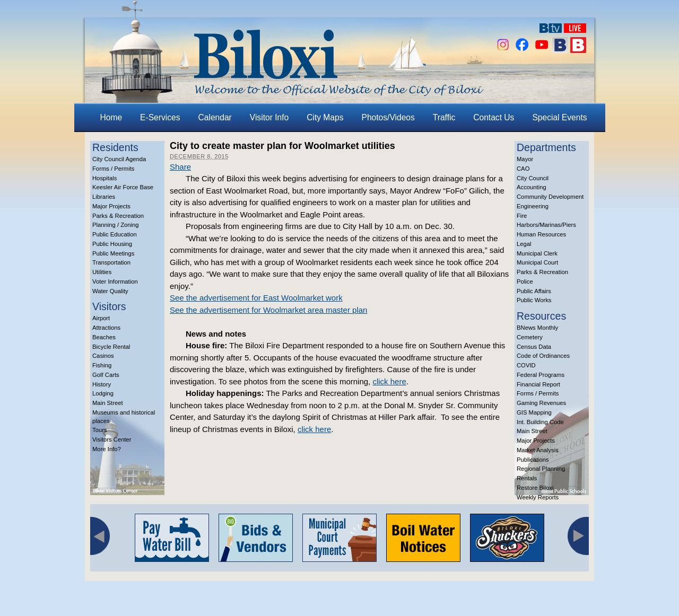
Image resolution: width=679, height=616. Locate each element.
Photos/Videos (388, 117)
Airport (101, 318)
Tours (100, 430)
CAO (523, 169)
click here (389, 381)
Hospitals (105, 178)
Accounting (532, 187)
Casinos (103, 356)
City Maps (325, 117)
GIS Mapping (534, 412)
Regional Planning (541, 469)
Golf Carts (106, 375)
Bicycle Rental (111, 347)
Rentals (527, 478)
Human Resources (541, 234)
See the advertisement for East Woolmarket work (256, 298)
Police (525, 281)
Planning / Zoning (116, 225)
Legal (524, 244)
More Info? (107, 449)
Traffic (444, 117)
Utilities (102, 272)
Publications (533, 460)
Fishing (102, 365)
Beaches (104, 337)
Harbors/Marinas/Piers (546, 225)
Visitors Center (112, 439)
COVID (526, 365)
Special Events (559, 117)
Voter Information (115, 281)
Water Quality (110, 291)
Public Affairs (534, 291)
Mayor (525, 159)
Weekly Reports (538, 497)
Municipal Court (537, 262)
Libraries (104, 197)
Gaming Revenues (541, 403)
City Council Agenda (119, 159)
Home (111, 117)
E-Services (160, 117)
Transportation (111, 262)
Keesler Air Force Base (123, 187)
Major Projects (111, 206)
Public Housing (112, 244)
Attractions (106, 328)
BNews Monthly (537, 328)
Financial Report (538, 384)
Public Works (534, 300)
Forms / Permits (113, 169)
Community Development (550, 197)
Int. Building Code (540, 422)
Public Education (115, 234)
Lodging (103, 393)
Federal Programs (541, 375)
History (102, 384)
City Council (533, 178)
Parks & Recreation (118, 216)
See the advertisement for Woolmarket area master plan (268, 310)
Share (180, 167)
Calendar (215, 117)
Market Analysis (538, 450)
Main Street (108, 403)
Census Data (534, 347)
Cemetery (530, 337)
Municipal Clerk (537, 253)
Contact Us (494, 117)
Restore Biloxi (535, 488)
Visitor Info (269, 117)
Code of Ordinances (543, 356)
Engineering (533, 206)
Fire (522, 216)
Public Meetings (113, 253)
